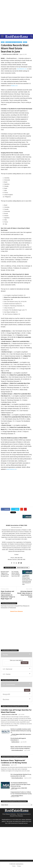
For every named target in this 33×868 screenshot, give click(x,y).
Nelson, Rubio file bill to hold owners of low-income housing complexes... (21, 747)
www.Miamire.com (22, 69)
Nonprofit (6, 694)
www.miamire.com (12, 469)
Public (25, 42)
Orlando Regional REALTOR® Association (21, 734)
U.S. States (7, 674)
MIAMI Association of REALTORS (11, 54)
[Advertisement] (16, 17)
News (3, 42)
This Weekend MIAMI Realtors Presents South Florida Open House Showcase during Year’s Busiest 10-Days (27, 580)
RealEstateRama (15, 742)
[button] (30, 37)
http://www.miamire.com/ (17, 527)
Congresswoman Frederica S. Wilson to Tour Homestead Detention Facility (21, 793)
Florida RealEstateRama (17, 750)
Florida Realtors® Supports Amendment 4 (18, 739)
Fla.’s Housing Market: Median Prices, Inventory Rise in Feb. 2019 (21, 775)
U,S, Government (9, 684)
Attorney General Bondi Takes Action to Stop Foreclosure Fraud (25, 594)
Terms (14, 866)
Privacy (19, 866)
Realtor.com (14, 86)
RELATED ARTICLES (10, 568)
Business (6, 699)
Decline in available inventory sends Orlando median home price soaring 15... (21, 731)
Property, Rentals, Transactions (14, 42)
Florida (5, 655)
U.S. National (7, 669)
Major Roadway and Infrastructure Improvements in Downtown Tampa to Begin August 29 (8, 595)
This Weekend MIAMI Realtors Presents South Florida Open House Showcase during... (20, 784)
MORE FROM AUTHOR (23, 568)
